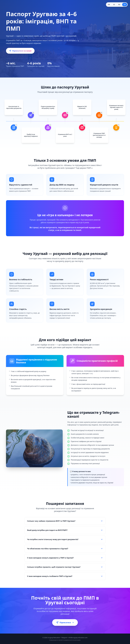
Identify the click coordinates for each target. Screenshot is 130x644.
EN (109, 5)
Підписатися (65, 622)
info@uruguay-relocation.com (78, 638)
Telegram (64, 638)
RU (119, 5)
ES (114, 5)
